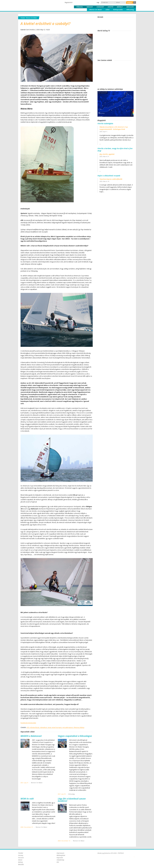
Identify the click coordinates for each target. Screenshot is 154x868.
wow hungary (57, 727)
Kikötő (110, 7)
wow (50, 727)
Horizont (100, 7)
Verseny (90, 7)
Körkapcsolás (118, 10)
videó (107, 10)
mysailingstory (68, 727)
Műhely (120, 7)
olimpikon (44, 727)
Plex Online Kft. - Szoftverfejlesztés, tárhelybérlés (130, 856)
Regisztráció (69, 2)
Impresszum (60, 853)
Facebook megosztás (28, 723)
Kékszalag (130, 10)
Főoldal (80, 7)
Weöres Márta (79, 727)
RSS (58, 862)
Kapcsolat (60, 858)
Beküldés (130, 7)
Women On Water (96, 10)
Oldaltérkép (60, 860)
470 (28, 727)
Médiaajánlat (61, 855)
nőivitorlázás (35, 727)
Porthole (34, 5)
